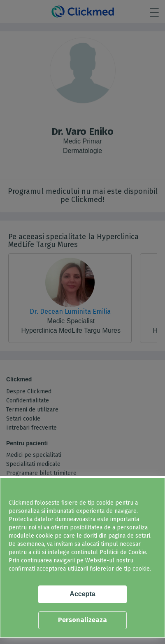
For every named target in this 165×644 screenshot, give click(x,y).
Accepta (82, 594)
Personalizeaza (82, 620)
